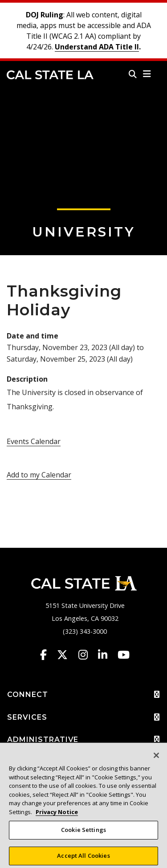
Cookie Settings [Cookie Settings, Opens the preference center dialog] (83, 833)
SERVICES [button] (83, 717)
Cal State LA (50, 75)
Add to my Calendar (39, 475)
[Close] (156, 759)
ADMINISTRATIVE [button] (83, 740)
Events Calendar (34, 441)
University (84, 232)
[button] (147, 74)
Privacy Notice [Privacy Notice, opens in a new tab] (57, 815)
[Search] (133, 74)
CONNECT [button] (83, 695)
